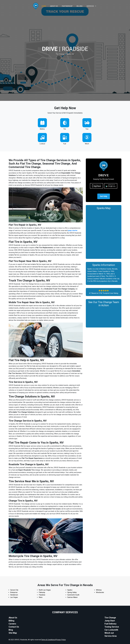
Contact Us (14, 627)
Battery (42, 129)
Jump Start (110, 621)
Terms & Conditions (48, 640)
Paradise (42, 595)
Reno (41, 597)
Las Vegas (14, 597)
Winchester (100, 592)
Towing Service (112, 627)
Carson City (14, 590)
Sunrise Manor (72, 597)
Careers (12, 624)
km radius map (104, 234)
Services (91, 6)
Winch (87, 144)
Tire (65, 129)
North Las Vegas (45, 590)
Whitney (99, 590)
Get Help (104, 197)
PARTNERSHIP (67, 6)
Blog (11, 630)
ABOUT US (54, 6)
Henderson (14, 595)
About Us (13, 618)
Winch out (109, 633)
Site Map (13, 633)
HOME (44, 6)
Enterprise (14, 592)
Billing (80, 6)
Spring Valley (72, 592)
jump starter (73, 230)
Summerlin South (73, 595)
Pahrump (42, 592)
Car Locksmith (111, 630)
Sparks (70, 590)
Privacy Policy (61, 640)
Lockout (42, 144)
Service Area (111, 636)
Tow (87, 129)
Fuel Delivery (110, 624)
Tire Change (110, 618)
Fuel (65, 144)
